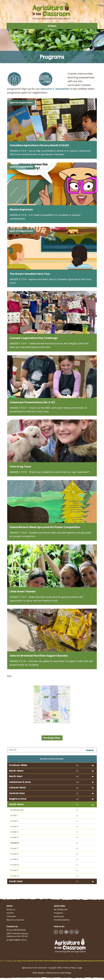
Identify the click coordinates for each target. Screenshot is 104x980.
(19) (77, 800)
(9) (77, 838)
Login (80, 969)
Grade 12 (15, 877)
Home (10, 907)
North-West (16, 772)
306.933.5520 (19, 931)
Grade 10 (15, 866)
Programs (58, 914)
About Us (11, 910)
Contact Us (12, 927)
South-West (16, 805)
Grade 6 (15, 844)
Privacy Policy (70, 969)
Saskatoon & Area (20, 783)
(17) (77, 794)
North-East (16, 777)
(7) (77, 816)
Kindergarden (17, 811)
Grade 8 (14, 855)
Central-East (17, 794)
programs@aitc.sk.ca (16, 941)
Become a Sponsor (16, 921)
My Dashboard (61, 910)
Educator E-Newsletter (55, 90)
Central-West (17, 788)
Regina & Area (18, 800)
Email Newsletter (62, 921)
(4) (77, 860)
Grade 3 (14, 827)
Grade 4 (14, 833)
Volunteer (11, 917)
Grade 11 (14, 871)
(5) (77, 811)
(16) (77, 766)
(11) (77, 827)
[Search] (52, 751)
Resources (59, 917)
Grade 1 (14, 816)
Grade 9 (14, 860)
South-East (16, 882)
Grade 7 (14, 849)
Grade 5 (14, 838)
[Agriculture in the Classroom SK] (52, 11)
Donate (10, 914)
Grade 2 (14, 822)
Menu (52, 26)
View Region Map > (52, 739)
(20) (78, 783)
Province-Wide (18, 766)
